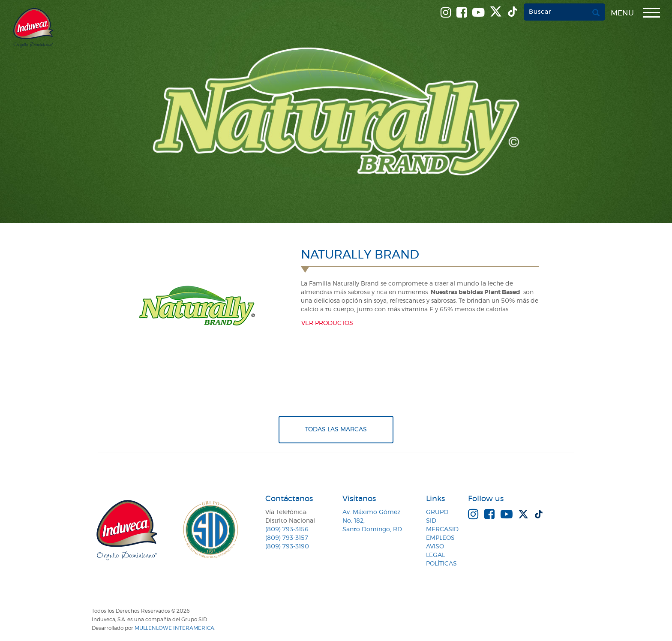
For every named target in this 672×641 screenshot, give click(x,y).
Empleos (440, 538)
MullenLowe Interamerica (174, 628)
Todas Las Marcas (336, 430)
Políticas (441, 564)
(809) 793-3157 (287, 538)
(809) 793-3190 (287, 547)
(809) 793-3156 (287, 530)
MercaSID (442, 530)
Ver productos (327, 323)
